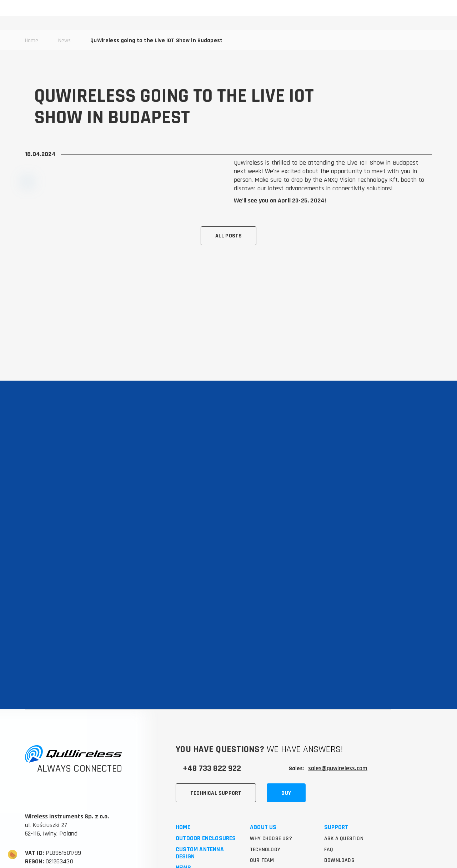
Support (336, 758)
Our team (262, 791)
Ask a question (344, 769)
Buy (287, 723)
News (183, 799)
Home (183, 758)
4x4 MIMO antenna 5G (206, 843)
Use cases (263, 802)
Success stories (272, 813)
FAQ (329, 780)
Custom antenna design (200, 784)
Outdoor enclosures (206, 769)
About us (263, 758)
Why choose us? (271, 769)
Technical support (216, 723)
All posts (228, 236)
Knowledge (265, 824)
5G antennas (194, 821)
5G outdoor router (203, 832)
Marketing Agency (56, 842)
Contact (188, 810)
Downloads (339, 791)
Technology (266, 780)
